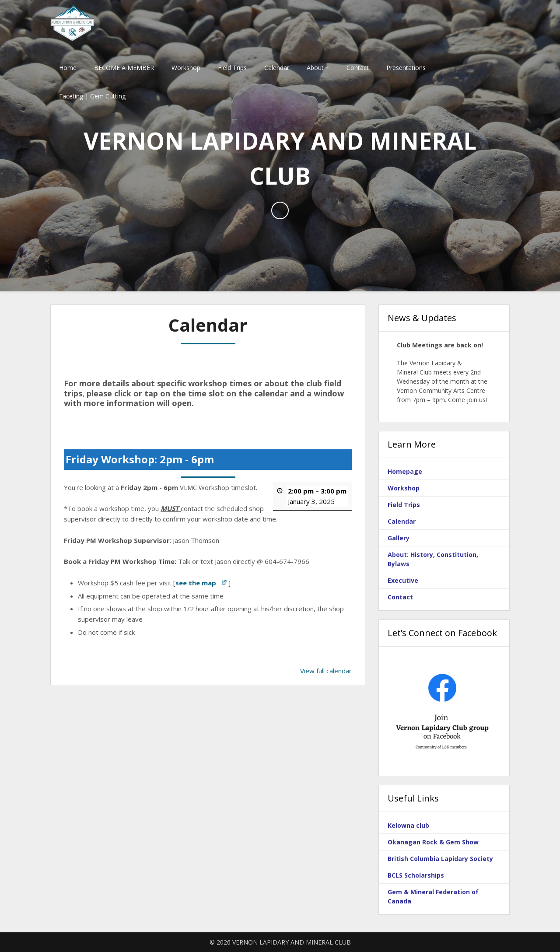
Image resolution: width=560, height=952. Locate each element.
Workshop (186, 68)
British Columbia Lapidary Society (440, 859)
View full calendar (326, 671)
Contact (358, 68)
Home (68, 68)
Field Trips (232, 68)
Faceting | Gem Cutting (92, 96)
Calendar (277, 68)
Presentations (406, 68)
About (315, 68)
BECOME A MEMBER (124, 68)
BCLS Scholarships (416, 875)
